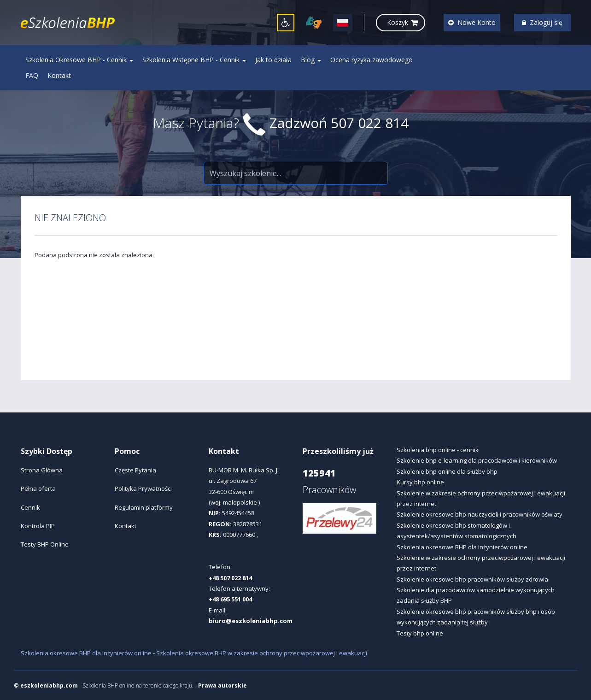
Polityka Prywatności (143, 488)
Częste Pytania (135, 470)
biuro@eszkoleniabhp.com (251, 621)
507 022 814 (370, 123)
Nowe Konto (472, 22)
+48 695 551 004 (230, 599)
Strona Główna (42, 470)
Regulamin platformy (144, 507)
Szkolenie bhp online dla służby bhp (447, 471)
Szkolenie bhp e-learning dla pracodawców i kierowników (477, 460)
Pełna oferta (38, 488)
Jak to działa (273, 60)
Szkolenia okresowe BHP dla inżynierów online (462, 547)
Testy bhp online (420, 633)
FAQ (32, 75)
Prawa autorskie (222, 685)
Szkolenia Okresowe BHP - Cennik (79, 60)
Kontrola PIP (38, 526)
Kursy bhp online (420, 482)
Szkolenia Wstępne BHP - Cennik (194, 60)
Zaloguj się (542, 22)
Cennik (30, 507)
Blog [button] (311, 60)
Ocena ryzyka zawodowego (372, 60)
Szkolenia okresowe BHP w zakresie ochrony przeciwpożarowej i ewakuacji (262, 653)
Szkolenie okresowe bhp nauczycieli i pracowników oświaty (480, 514)
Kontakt (59, 75)
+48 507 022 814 (230, 578)
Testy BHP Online (45, 544)
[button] (286, 23)
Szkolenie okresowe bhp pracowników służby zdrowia (472, 579)
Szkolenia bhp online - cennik (438, 450)
